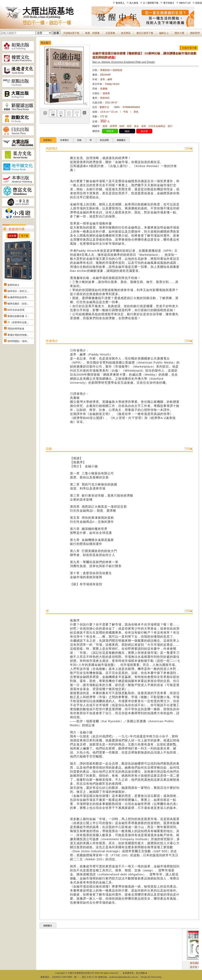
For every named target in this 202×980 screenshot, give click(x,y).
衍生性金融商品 (157, 126)
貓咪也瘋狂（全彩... (18, 304)
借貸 (129, 126)
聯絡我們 (195, 33)
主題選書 (110, 33)
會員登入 (120, 3)
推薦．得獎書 (92, 33)
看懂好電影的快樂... (18, 335)
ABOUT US (185, 3)
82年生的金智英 (16, 310)
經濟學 (113, 126)
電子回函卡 (169, 3)
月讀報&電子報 (71, 33)
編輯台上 (164, 33)
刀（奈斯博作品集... (18, 322)
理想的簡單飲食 (16, 329)
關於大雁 (179, 33)
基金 (136, 126)
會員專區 (126, 33)
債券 (144, 126)
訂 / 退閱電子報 (151, 3)
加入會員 (134, 3)
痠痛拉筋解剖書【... (18, 316)
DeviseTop (156, 977)
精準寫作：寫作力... (18, 291)
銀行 (170, 126)
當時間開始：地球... (18, 341)
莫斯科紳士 (13, 285)
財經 (122, 126)
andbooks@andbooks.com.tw (124, 977)
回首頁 (199, 3)
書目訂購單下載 (145, 33)
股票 (105, 126)
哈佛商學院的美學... (18, 297)
